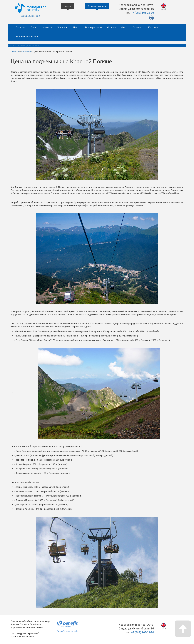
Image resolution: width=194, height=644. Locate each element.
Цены (76, 27)
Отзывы (138, 27)
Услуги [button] (62, 27)
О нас (34, 27)
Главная (20, 27)
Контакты (154, 27)
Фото (124, 27)
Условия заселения (27, 36)
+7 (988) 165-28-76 (142, 13)
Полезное (26, 51)
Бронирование (93, 27)
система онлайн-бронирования (24, 45)
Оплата (111, 27)
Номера (47, 27)
